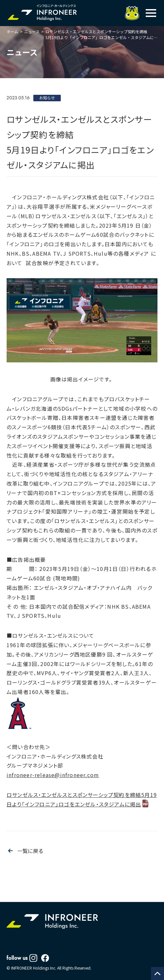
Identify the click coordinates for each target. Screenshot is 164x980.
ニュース (32, 31)
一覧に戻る (30, 851)
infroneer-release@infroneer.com (53, 775)
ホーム (12, 31)
